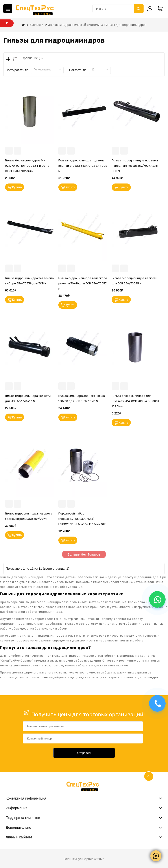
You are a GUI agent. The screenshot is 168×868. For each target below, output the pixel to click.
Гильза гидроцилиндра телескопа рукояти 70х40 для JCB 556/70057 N (83, 283)
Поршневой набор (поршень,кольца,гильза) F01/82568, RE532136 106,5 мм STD (82, 519)
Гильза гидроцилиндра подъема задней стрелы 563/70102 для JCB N (83, 166)
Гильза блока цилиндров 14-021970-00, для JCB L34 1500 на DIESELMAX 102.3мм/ (27, 166)
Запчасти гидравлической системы (74, 25)
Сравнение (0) (32, 58)
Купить (17, 187)
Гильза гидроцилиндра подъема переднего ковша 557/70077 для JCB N (135, 166)
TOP (149, 776)
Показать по (78, 70)
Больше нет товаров (84, 554)
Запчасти (36, 25)
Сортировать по (17, 70)
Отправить (84, 753)
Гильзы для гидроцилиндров (125, 25)
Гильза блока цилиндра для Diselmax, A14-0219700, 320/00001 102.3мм (135, 401)
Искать (138, 9)
